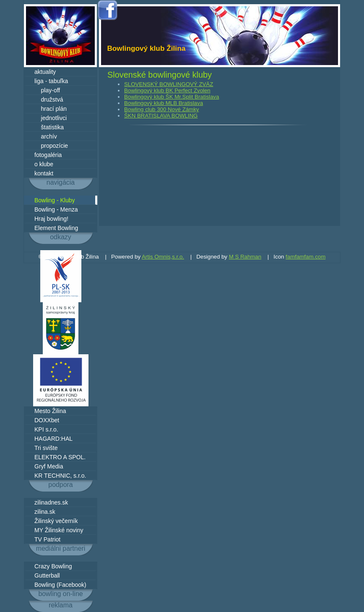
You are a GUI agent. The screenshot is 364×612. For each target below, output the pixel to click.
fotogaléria (48, 155)
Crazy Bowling (53, 566)
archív (46, 136)
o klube (44, 164)
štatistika (49, 127)
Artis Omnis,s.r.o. (163, 257)
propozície (51, 146)
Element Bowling (56, 228)
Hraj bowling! (51, 219)
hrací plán (51, 109)
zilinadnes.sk (51, 502)
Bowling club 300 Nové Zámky (161, 109)
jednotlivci (51, 118)
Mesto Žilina (50, 411)
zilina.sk (45, 512)
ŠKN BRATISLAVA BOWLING (161, 116)
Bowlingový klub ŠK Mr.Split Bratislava (172, 97)
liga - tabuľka (51, 81)
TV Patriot (47, 539)
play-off (47, 90)
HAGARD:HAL (53, 439)
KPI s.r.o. (46, 429)
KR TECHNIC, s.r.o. (60, 476)
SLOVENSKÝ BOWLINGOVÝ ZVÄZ (169, 84)
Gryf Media (49, 466)
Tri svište (46, 448)
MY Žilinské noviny (59, 530)
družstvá (49, 99)
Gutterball (47, 575)
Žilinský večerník (56, 521)
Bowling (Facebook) (60, 585)
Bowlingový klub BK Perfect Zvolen (167, 90)
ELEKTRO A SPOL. (60, 457)
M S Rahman (245, 257)
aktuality (45, 72)
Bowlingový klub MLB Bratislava (164, 103)
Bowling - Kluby (55, 200)
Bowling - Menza (56, 209)
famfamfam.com (305, 257)
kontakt (44, 173)
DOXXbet (47, 420)
